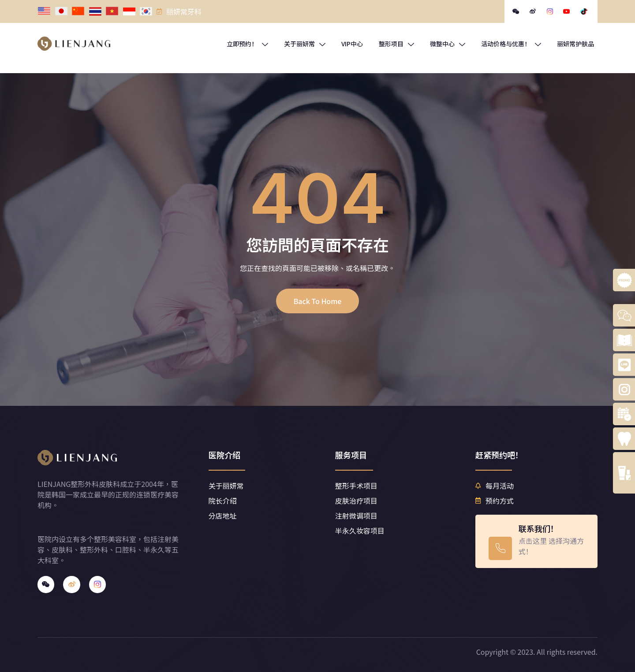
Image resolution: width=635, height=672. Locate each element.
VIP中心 (352, 44)
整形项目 (396, 44)
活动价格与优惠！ (511, 44)
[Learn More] (536, 541)
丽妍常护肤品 (575, 44)
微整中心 (448, 44)
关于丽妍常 (305, 44)
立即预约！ (247, 44)
